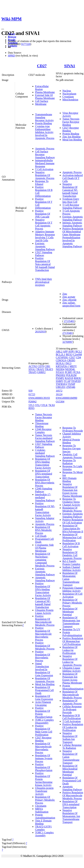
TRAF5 (33, 372)
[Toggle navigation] (3, 29)
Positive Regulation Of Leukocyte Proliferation (73, 727)
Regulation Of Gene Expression (44, 698)
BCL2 (79, 351)
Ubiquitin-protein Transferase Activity (44, 791)
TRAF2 (40, 369)
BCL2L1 (61, 354)
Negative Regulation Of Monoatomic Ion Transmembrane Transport (71, 816)
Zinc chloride (70, 300)
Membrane (41, 104)
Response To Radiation (69, 462)
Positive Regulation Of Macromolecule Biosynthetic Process (43, 634)
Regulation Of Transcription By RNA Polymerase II (73, 529)
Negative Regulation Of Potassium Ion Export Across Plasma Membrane (72, 490)
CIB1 (48, 366)
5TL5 (31, 405)
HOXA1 (60, 363)
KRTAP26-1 (62, 366)
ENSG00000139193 (39, 398)
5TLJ (38, 405)
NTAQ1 (60, 372)
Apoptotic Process (45, 149)
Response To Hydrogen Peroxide (73, 429)
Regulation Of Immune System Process (44, 758)
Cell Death (41, 536)
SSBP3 (60, 381)
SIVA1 (70, 66)
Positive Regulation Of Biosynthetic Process (43, 656)
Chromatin (41, 806)
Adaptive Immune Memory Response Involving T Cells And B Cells (45, 236)
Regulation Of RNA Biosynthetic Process (45, 483)
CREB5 (71, 360)
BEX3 (69, 354)
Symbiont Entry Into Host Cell (71, 200)
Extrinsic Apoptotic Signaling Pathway (45, 246)
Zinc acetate (69, 297)
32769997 (68, 342)
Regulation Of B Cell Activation (71, 545)
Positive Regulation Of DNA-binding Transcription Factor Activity (43, 589)
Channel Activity (71, 505)
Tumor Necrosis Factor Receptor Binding (71, 122)
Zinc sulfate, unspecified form (71, 304)
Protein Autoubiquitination (45, 816)
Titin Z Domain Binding (43, 822)
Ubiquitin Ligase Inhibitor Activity (72, 669)
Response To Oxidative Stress (71, 500)
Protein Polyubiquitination (72, 634)
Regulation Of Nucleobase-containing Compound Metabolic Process (45, 560)
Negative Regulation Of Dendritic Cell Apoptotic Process (72, 554)
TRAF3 (49, 369)
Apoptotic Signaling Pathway (45, 579)
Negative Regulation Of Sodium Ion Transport (70, 738)
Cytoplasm (68, 97)
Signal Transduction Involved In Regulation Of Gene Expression (44, 669)
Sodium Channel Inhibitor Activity (72, 569)
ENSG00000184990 (67, 398)
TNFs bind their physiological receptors (43, 282)
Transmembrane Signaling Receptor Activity (44, 117)
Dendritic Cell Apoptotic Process (72, 456)
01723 (32, 394)
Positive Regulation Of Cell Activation (73, 521)
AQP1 (71, 351)
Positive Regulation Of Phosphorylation (44, 767)
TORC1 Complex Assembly (44, 834)
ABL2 (59, 351)
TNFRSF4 (61, 384)
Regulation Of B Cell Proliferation (72, 717)
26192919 (40, 332)
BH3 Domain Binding (70, 480)
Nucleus (67, 91)
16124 (59, 394)
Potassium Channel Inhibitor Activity (73, 589)
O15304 (60, 402)
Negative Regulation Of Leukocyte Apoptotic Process (72, 661)
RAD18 (69, 378)
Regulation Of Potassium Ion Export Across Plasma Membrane (72, 678)
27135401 (69, 321)
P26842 (33, 402)
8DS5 (31, 408)
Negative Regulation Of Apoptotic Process (45, 175)
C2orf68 (77, 354)
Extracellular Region (42, 88)
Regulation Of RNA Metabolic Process (43, 530)
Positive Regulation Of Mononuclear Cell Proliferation (73, 641)
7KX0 (51, 405)
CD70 (41, 366)
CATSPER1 (62, 357)
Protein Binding (43, 123)
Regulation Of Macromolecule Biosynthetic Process (43, 748)
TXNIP (71, 384)
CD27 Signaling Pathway (44, 254)
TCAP (67, 381)
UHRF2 (41, 372)
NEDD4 (60, 369)
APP (65, 351)
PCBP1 (69, 372)
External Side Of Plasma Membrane (45, 97)
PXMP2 (60, 378)
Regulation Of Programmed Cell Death (44, 690)
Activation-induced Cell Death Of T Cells (73, 178)
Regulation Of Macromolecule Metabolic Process (72, 695)
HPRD (11, 56)
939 (30, 391)
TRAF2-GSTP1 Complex (43, 828)
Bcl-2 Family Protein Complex (71, 563)
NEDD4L (70, 369)
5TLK (44, 405)
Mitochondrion (70, 100)
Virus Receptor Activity (70, 114)
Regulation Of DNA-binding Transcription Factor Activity (43, 463)
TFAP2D (76, 381)
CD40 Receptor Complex (43, 431)
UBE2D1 (61, 387)
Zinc (65, 294)
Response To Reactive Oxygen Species (72, 448)
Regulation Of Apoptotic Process (45, 680)
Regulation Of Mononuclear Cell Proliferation (72, 537)
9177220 (26, 44)
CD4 (78, 357)
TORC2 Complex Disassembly (44, 721)
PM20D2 (61, 375)
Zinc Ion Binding (71, 137)
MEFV (73, 366)
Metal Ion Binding (72, 140)
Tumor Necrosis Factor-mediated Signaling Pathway (45, 438)
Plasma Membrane (45, 92)
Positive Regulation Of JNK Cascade (43, 214)
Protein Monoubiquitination (73, 687)
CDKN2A (61, 360)
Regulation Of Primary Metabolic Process (45, 800)
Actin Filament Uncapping (43, 704)
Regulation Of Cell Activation (72, 595)
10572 (59, 391)
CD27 (42, 66)
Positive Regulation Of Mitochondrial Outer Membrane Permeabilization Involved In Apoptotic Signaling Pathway (73, 237)
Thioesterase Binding (42, 425)
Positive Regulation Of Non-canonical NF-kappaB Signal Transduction (45, 264)
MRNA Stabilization (42, 810)
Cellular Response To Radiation (72, 747)
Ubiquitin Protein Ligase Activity (44, 612)
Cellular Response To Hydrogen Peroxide (72, 709)
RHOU (77, 378)
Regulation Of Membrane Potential (70, 612)
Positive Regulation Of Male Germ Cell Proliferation (44, 730)
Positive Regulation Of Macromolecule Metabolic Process (45, 620)
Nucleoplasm (69, 94)
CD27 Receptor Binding (71, 129)
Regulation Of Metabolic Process (72, 509)
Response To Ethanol (42, 183)
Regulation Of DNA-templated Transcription (44, 474)
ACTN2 (33, 366)
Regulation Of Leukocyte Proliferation (70, 650)
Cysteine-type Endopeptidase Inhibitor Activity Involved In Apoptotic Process (45, 132)
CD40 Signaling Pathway (44, 490)
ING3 (68, 363)
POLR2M (71, 375)
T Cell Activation (44, 169)
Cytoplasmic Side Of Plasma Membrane (44, 548)
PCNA (77, 372)
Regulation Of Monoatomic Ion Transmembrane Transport (71, 622)
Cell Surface (42, 101)
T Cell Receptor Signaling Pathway (72, 206)
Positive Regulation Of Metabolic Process (45, 646)
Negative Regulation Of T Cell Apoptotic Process (44, 224)
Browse (12, 37)
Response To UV (71, 629)
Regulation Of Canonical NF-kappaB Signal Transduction (43, 603)
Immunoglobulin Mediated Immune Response (45, 163)
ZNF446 (71, 387)
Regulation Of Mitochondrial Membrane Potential (70, 770)
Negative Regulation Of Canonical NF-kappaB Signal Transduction (70, 190)
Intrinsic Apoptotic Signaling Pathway (72, 224)
